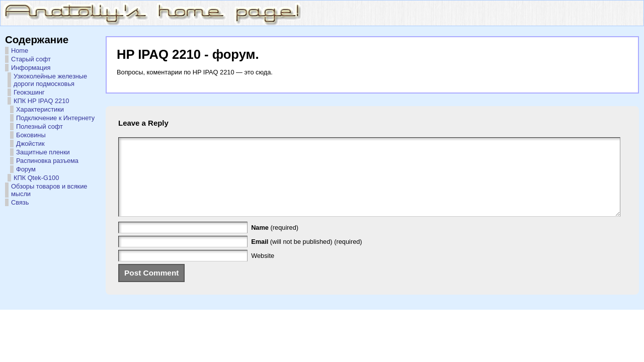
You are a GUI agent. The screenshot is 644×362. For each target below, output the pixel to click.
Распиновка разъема (47, 161)
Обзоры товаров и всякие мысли (49, 190)
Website (263, 271)
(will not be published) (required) (307, 257)
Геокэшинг (29, 92)
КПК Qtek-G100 (36, 178)
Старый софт (31, 59)
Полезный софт (39, 126)
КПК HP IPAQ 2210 (41, 101)
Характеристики (40, 109)
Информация (31, 68)
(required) (275, 243)
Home (20, 51)
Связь (20, 202)
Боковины (31, 135)
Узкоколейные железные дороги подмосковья (50, 80)
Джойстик (30, 144)
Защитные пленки (43, 152)
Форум (26, 169)
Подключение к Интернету (55, 118)
